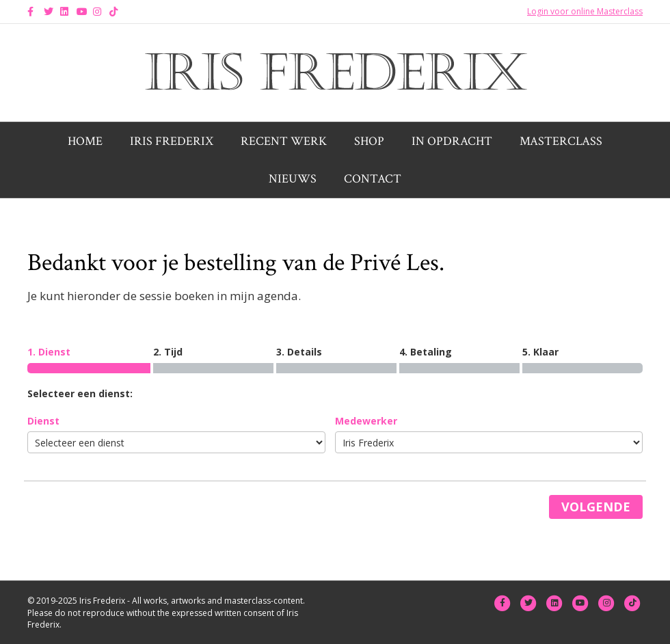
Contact (373, 179)
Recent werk (284, 141)
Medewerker (366, 421)
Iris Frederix (172, 141)
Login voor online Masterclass (585, 11)
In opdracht (452, 141)
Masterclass (561, 141)
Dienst (43, 421)
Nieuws (293, 179)
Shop (369, 141)
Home (85, 141)
